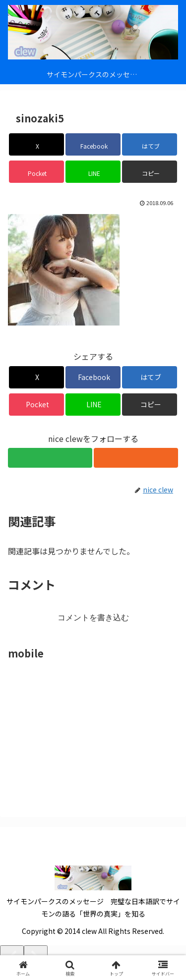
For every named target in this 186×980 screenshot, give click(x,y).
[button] (150, 172)
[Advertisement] (82, 724)
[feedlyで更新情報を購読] (50, 458)
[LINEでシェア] (93, 172)
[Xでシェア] (36, 144)
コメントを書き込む (93, 618)
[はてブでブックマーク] (150, 144)
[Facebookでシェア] (93, 144)
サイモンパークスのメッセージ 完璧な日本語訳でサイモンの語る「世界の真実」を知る (93, 907)
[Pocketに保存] (36, 172)
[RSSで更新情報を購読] (136, 458)
